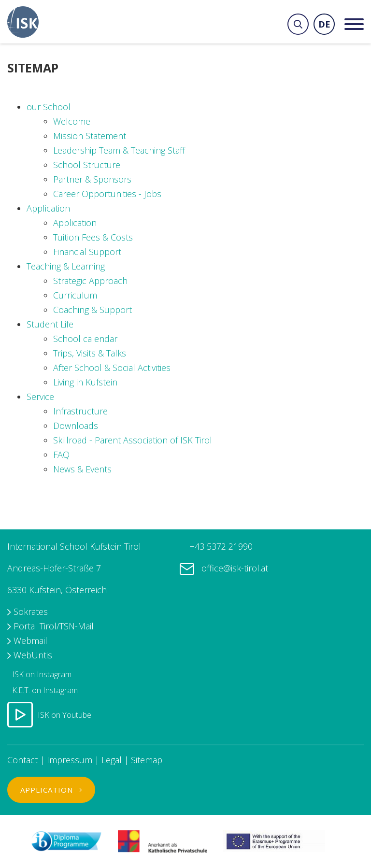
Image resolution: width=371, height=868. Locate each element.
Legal (112, 760)
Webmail (30, 640)
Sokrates (31, 612)
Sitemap (147, 760)
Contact (22, 760)
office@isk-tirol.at (235, 568)
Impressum (70, 760)
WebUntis (33, 655)
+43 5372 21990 (220, 546)
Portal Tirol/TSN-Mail (54, 626)
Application (51, 790)
